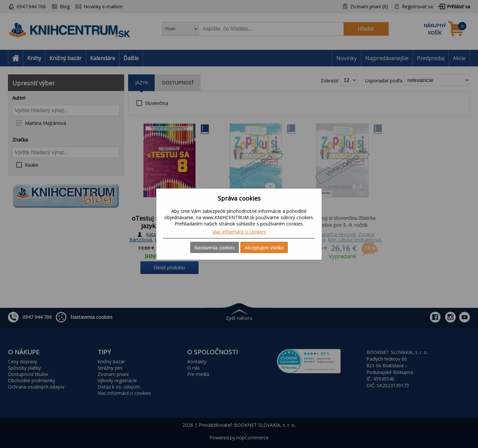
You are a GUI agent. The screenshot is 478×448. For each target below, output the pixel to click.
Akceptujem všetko (264, 248)
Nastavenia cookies (215, 248)
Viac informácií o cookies (239, 232)
